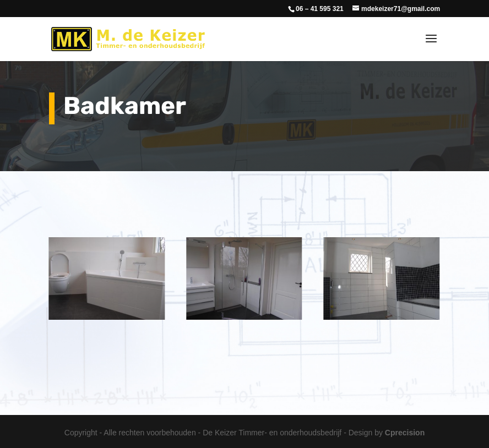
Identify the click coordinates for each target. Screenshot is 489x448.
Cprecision (405, 433)
